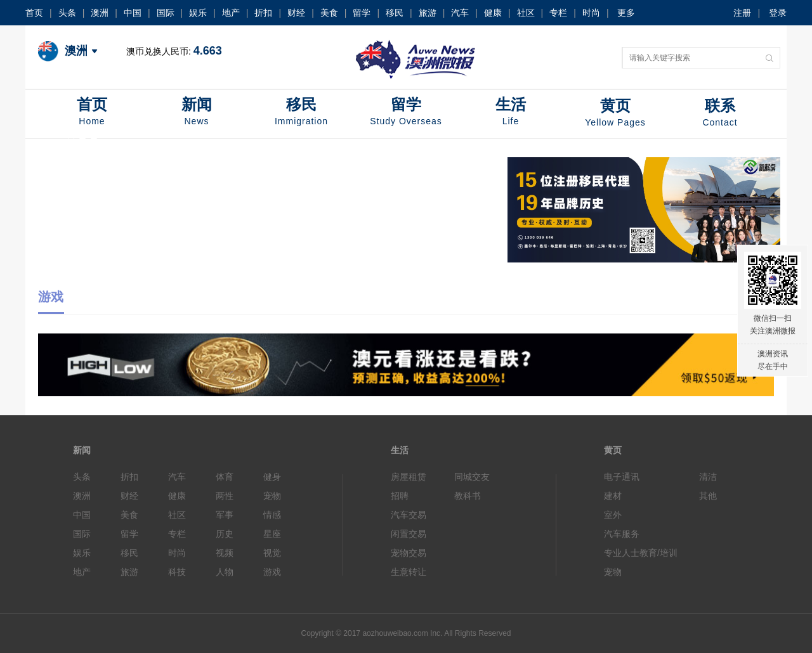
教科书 (468, 496)
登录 (778, 13)
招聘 (400, 496)
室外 (613, 515)
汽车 (460, 13)
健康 (493, 13)
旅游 (428, 13)
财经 (296, 13)
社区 (526, 13)
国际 (166, 13)
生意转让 (409, 572)
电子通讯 (622, 477)
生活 (511, 113)
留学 (362, 13)
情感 (272, 515)
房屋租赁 (409, 477)
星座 (272, 534)
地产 (231, 13)
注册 (742, 13)
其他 (708, 496)
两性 (225, 496)
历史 (225, 534)
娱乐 (198, 13)
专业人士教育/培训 (641, 553)
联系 (720, 114)
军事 (225, 515)
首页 (34, 13)
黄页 (615, 114)
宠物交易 (409, 553)
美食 (329, 13)
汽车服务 (622, 534)
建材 (613, 496)
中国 (133, 13)
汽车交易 (409, 515)
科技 (177, 572)
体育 (225, 477)
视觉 (272, 553)
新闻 (197, 113)
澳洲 (100, 13)
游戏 (272, 572)
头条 (67, 13)
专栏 (558, 13)
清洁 (708, 477)
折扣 (263, 13)
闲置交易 (409, 534)
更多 (626, 13)
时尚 (591, 13)
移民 (395, 13)
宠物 (272, 496)
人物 (225, 572)
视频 (225, 553)
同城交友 (472, 477)
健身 (272, 477)
